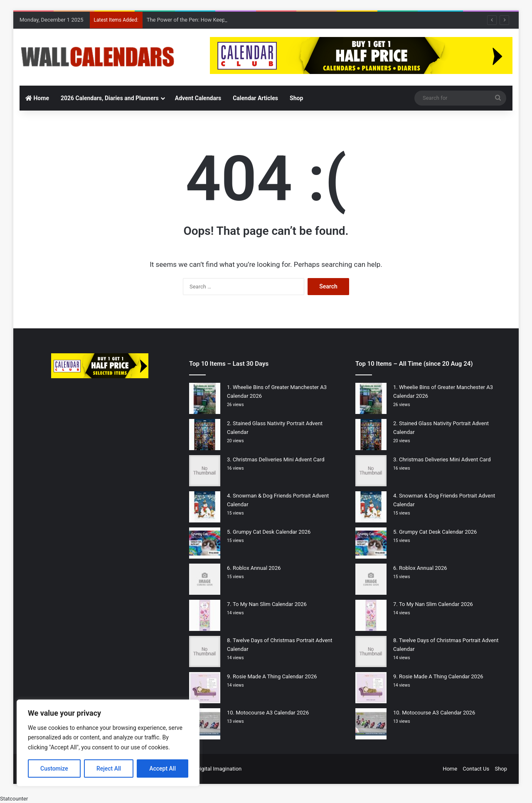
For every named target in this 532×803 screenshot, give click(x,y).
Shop (296, 98)
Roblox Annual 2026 (257, 568)
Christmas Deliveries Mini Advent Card (279, 459)
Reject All (109, 769)
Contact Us (476, 769)
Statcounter (14, 799)
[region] (108, 743)
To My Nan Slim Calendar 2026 (270, 604)
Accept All (163, 769)
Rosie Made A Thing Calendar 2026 (275, 676)
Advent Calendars (198, 98)
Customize (54, 769)
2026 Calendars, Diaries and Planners (110, 98)
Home (37, 98)
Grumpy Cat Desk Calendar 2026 (272, 532)
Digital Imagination (219, 769)
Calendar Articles (255, 98)
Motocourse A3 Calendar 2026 (272, 713)
